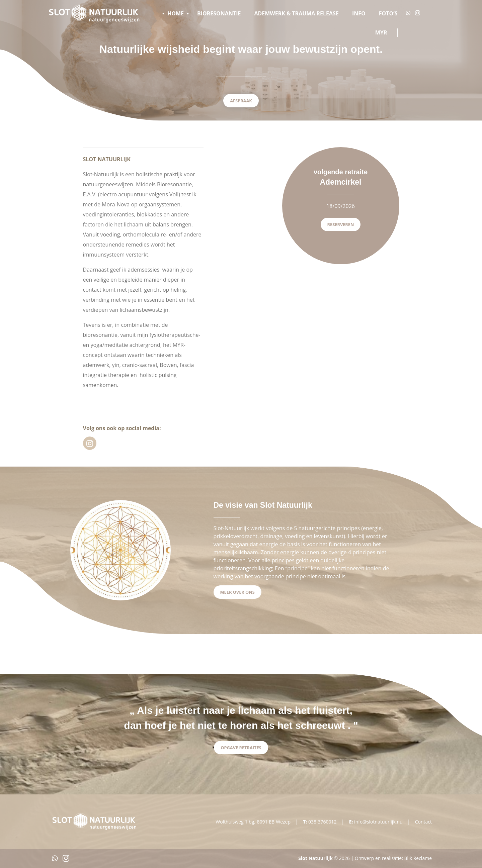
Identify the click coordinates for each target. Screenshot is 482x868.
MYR (381, 32)
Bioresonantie (219, 13)
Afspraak (241, 101)
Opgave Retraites (241, 748)
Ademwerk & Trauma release (296, 13)
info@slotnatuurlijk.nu (378, 822)
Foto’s (388, 13)
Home (176, 13)
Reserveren (341, 224)
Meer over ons (237, 592)
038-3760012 (323, 822)
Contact (423, 822)
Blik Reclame (418, 858)
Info (359, 13)
